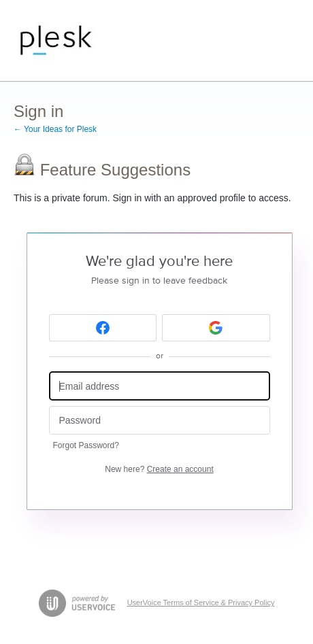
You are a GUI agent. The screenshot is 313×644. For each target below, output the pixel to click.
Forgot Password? (86, 445)
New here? (159, 469)
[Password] (160, 421)
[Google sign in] (216, 328)
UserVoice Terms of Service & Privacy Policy (201, 603)
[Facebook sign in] (103, 328)
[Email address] (160, 386)
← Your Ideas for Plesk (55, 129)
